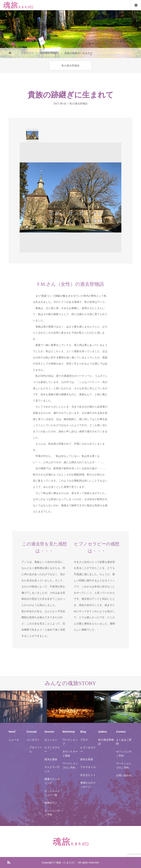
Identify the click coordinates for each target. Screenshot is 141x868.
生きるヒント (88, 775)
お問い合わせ (124, 775)
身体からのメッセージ (88, 785)
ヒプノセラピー (52, 749)
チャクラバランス (52, 769)
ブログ (84, 740)
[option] (32, 135)
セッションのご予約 (52, 813)
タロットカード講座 (70, 753)
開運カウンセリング (52, 781)
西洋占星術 (51, 759)
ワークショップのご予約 (70, 765)
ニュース (14, 740)
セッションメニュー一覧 (52, 793)
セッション (51, 740)
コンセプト (33, 740)
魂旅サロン (51, 803)
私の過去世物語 (70, 66)
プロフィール (36, 749)
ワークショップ (70, 742)
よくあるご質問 (124, 742)
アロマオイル (88, 767)
